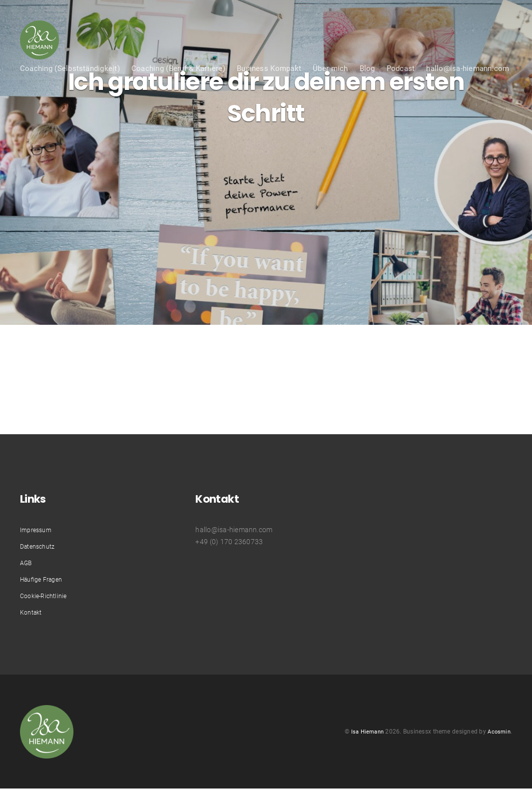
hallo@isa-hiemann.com (468, 91)
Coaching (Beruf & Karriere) (178, 91)
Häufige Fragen (45, 579)
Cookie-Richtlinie (46, 596)
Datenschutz (40, 546)
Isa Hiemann (364, 735)
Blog (367, 91)
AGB (27, 563)
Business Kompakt (269, 91)
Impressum (38, 530)
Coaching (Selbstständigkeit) (70, 91)
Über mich (330, 91)
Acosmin (498, 735)
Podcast (401, 91)
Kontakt (33, 612)
